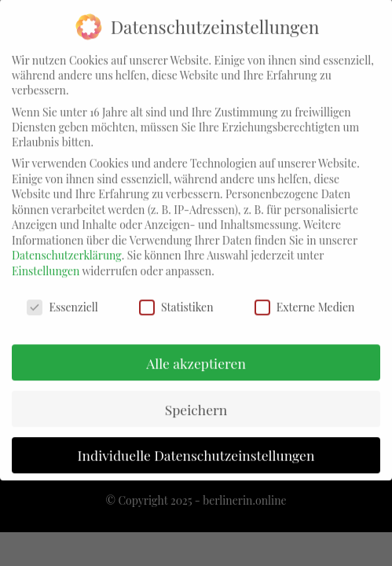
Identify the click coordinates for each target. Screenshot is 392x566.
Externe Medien (305, 296)
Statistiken (176, 296)
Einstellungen (46, 260)
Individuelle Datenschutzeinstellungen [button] (196, 445)
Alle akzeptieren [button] (196, 352)
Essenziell (62, 296)
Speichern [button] (196, 398)
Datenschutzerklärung (67, 245)
